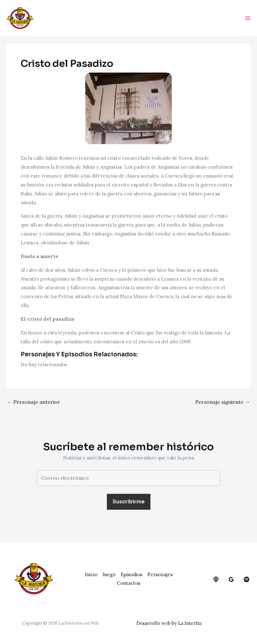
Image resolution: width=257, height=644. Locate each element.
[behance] (216, 579)
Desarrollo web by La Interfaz (171, 623)
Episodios (131, 574)
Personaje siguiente (223, 403)
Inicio (91, 574)
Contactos (128, 583)
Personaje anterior (34, 403)
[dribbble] (247, 579)
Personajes (160, 574)
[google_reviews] (231, 579)
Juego (109, 574)
